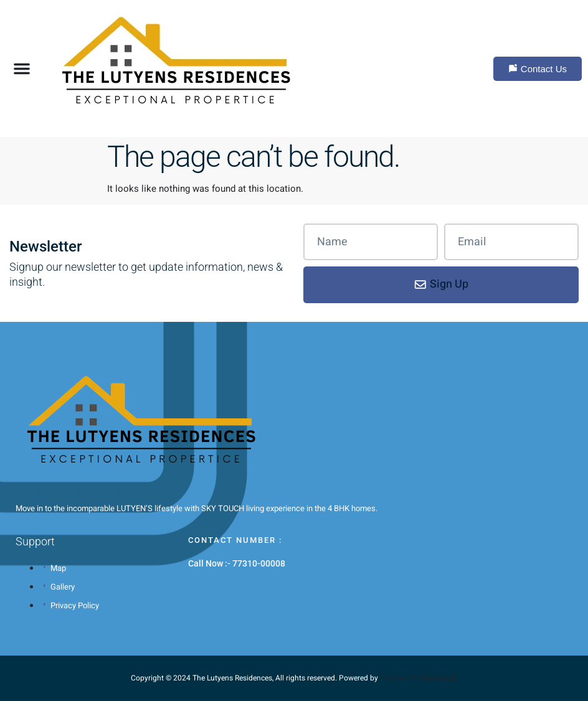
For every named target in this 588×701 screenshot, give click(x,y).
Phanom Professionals (419, 678)
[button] (22, 68)
